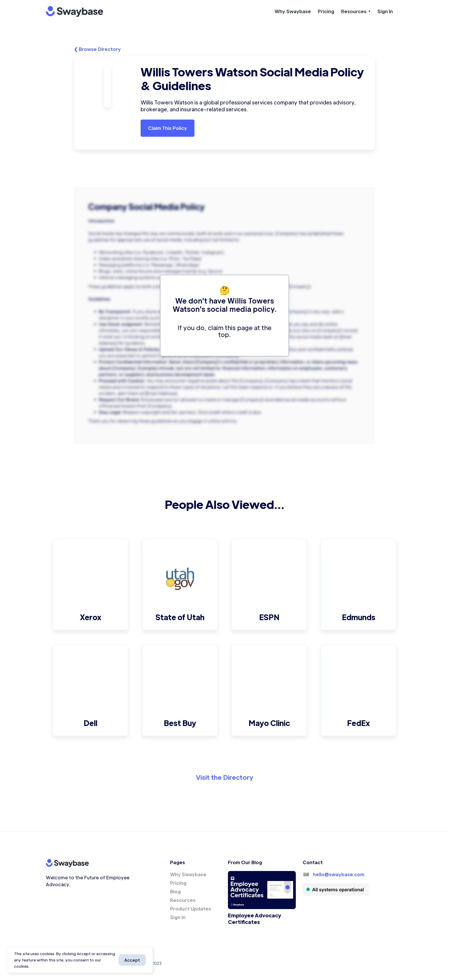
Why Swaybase (293, 11)
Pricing (326, 11)
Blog (175, 891)
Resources (183, 900)
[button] (356, 11)
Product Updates (191, 909)
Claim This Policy (168, 128)
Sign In (385, 11)
